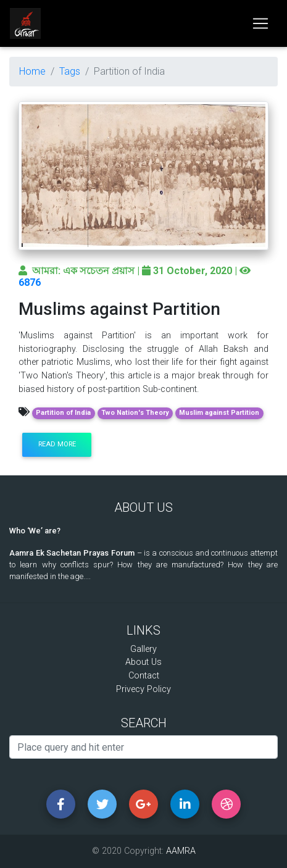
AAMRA (181, 851)
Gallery (143, 649)
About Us (143, 662)
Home (32, 71)
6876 (30, 282)
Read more (57, 444)
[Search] (143, 747)
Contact (144, 676)
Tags (70, 71)
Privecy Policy (143, 689)
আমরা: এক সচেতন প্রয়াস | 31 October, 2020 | (135, 271)
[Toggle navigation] (260, 23)
